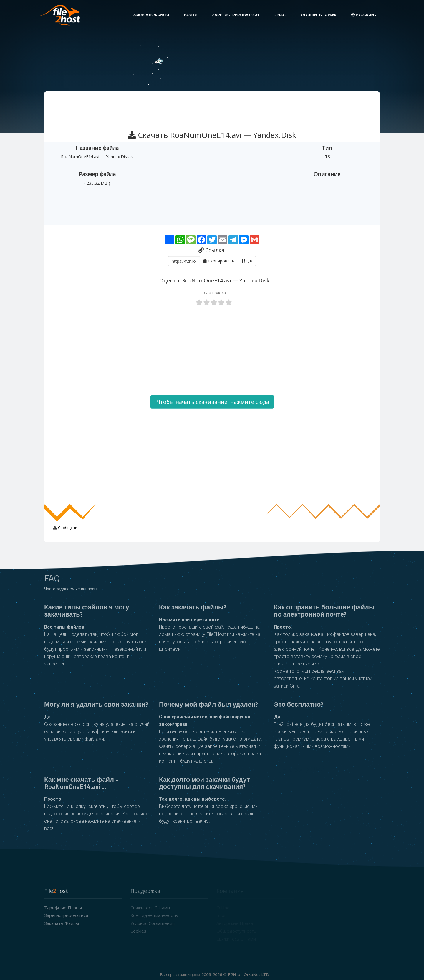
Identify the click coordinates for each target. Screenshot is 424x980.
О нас (280, 15)
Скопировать (219, 261)
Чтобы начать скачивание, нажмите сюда (212, 402)
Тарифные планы (63, 908)
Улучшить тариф (318, 15)
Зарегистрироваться (235, 15)
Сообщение (68, 528)
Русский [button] (364, 15)
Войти (191, 15)
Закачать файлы (151, 15)
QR (247, 261)
